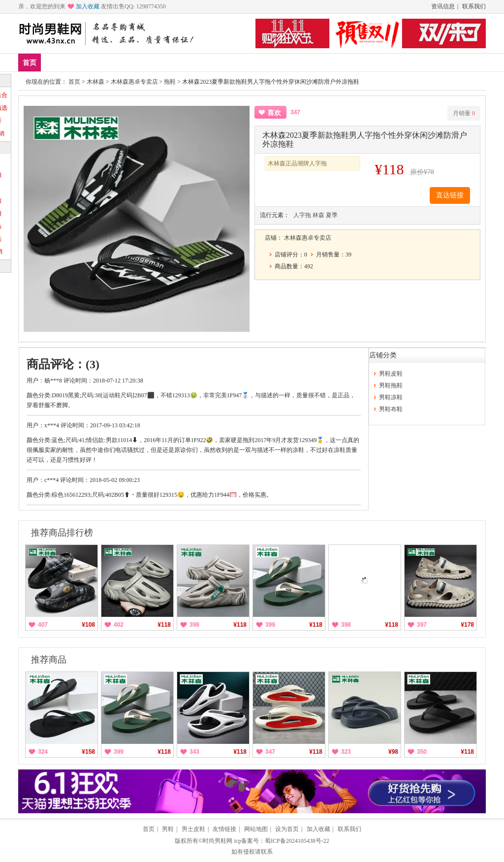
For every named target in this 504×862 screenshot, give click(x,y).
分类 (243, 62)
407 (43, 625)
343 (194, 752)
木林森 (95, 82)
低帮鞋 (175, 62)
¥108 (88, 625)
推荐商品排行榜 (62, 533)
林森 (318, 215)
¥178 (467, 625)
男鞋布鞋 (391, 409)
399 (194, 625)
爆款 (84, 62)
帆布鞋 (211, 62)
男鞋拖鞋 (391, 385)
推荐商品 (49, 660)
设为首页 (287, 829)
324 (43, 752)
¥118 (164, 625)
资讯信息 (443, 6)
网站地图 (256, 829)
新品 (55, 62)
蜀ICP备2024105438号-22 (297, 841)
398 (346, 625)
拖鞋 (170, 82)
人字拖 (302, 215)
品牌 (113, 62)
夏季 (332, 215)
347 (270, 752)
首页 (30, 63)
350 (422, 752)
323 (346, 752)
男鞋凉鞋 (391, 397)
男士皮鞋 (193, 829)
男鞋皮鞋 (391, 374)
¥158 (88, 752)
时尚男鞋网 (218, 841)
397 (422, 625)
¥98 (393, 752)
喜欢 (274, 113)
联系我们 (474, 6)
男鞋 (142, 62)
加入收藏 (88, 6)
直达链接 (450, 195)
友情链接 (224, 829)
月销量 (464, 113)
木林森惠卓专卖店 (134, 82)
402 (119, 625)
